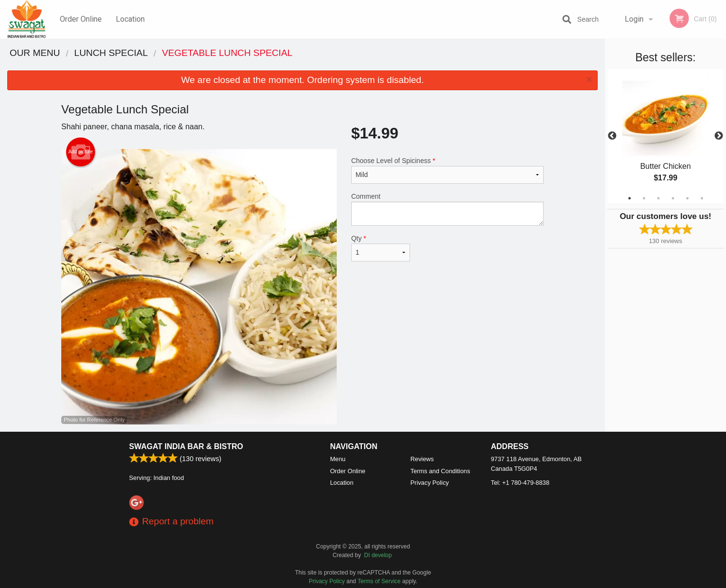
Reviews (422, 459)
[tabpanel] (665, 136)
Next (719, 136)
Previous (612, 136)
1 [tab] (630, 198)
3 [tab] (658, 198)
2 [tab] (644, 198)
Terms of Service (379, 581)
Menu (338, 459)
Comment (447, 209)
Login (634, 19)
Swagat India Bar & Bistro (186, 446)
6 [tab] (702, 198)
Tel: (520, 483)
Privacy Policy (430, 483)
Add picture (81, 152)
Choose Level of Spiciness (447, 170)
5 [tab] (687, 198)
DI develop (378, 555)
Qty (381, 248)
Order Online (81, 19)
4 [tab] (673, 198)
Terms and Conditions (440, 471)
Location (130, 19)
